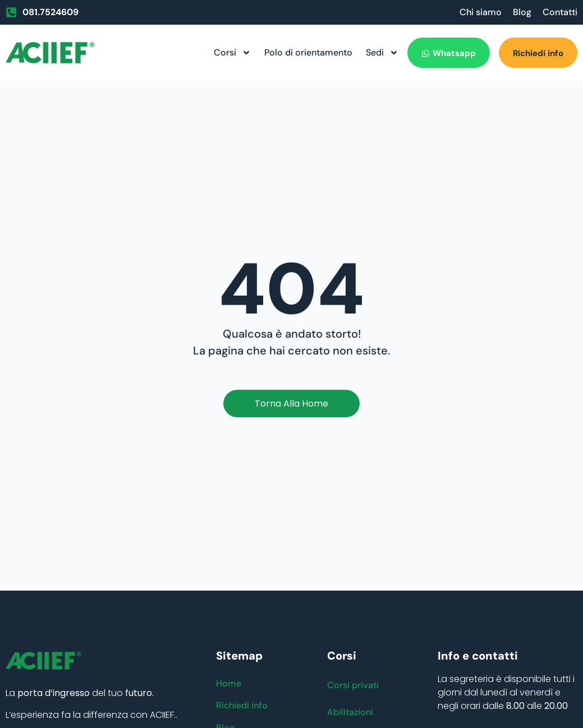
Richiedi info (242, 706)
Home (229, 683)
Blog (522, 12)
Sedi (382, 53)
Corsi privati (353, 686)
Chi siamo (481, 12)
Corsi (232, 53)
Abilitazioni (350, 713)
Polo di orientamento (308, 52)
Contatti (560, 12)
